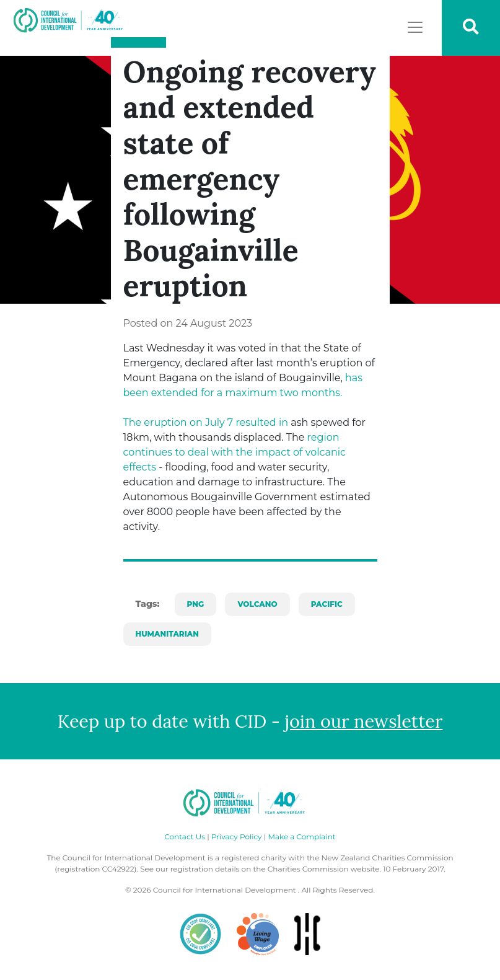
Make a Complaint (301, 837)
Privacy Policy (237, 837)
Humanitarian (167, 634)
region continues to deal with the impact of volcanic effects (235, 452)
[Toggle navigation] (415, 27)
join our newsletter (364, 721)
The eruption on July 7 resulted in (206, 422)
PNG (196, 604)
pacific (327, 604)
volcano (257, 604)
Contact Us (185, 837)
